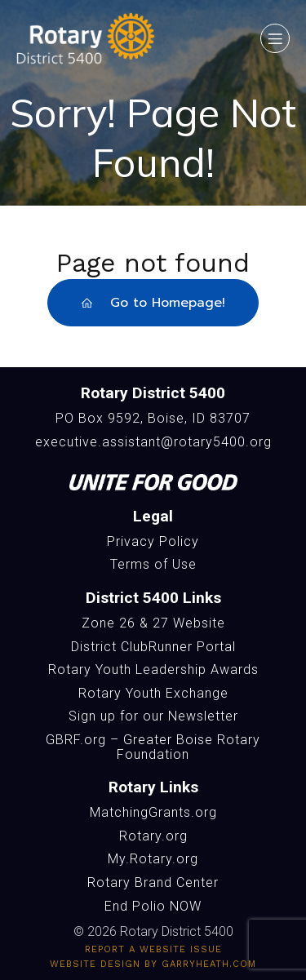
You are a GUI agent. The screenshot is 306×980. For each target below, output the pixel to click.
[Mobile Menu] (275, 38)
